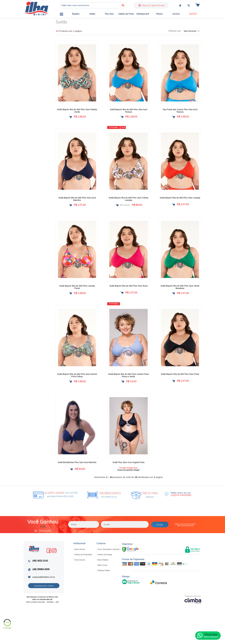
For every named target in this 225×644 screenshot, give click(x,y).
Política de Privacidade (83, 567)
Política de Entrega (105, 567)
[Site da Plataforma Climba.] (193, 612)
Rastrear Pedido (104, 583)
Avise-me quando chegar (128, 479)
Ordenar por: (175, 31)
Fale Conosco (80, 572)
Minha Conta (102, 578)
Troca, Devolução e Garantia (108, 562)
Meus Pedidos (103, 572)
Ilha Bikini (36, 9)
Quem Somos (80, 562)
